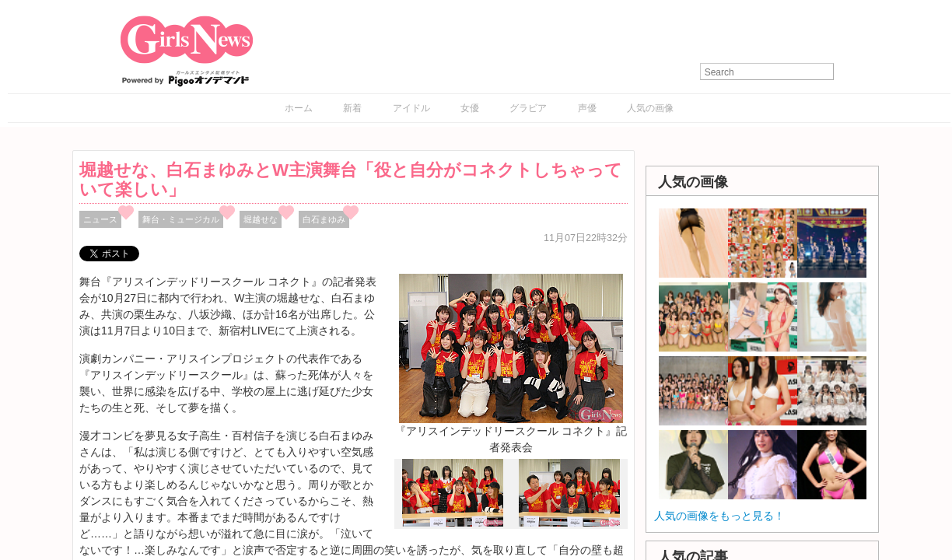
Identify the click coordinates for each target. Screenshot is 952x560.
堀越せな (261, 219)
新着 (352, 108)
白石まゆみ (324, 219)
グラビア (528, 108)
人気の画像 (650, 108)
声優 (587, 108)
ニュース (100, 219)
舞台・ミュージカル (181, 219)
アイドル (411, 108)
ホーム (299, 108)
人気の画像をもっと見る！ (719, 516)
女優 (470, 108)
